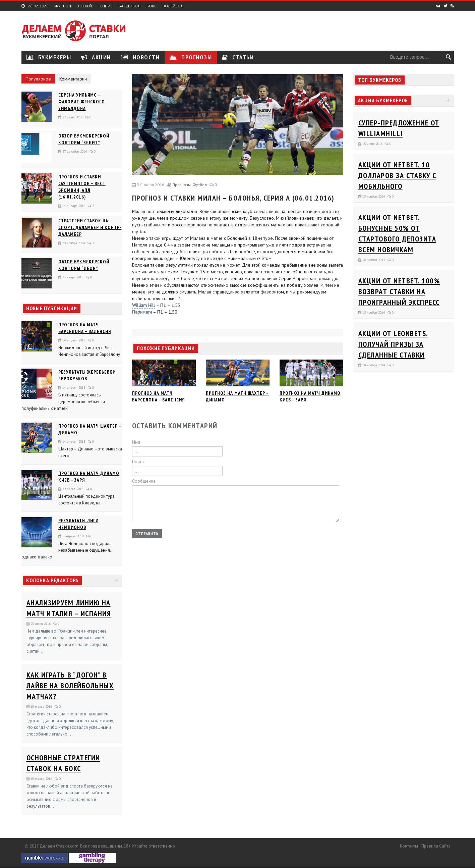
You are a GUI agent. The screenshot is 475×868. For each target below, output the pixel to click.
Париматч (142, 312)
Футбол (63, 6)
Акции (96, 57)
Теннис (105, 6)
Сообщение (144, 481)
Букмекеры (49, 57)
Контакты (409, 846)
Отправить (147, 533)
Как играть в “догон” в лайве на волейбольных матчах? (70, 686)
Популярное (38, 79)
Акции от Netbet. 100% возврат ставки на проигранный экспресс (399, 291)
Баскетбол (130, 6)
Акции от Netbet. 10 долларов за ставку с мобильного (397, 175)
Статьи (238, 57)
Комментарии (73, 79)
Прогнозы (191, 57)
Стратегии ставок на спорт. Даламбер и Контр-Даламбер (90, 227)
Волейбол (173, 6)
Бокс (152, 6)
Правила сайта (436, 846)
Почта (138, 462)
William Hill (143, 305)
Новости (140, 57)
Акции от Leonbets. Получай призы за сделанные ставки (393, 344)
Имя (136, 442)
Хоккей (84, 6)
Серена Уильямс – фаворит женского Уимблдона (82, 102)
